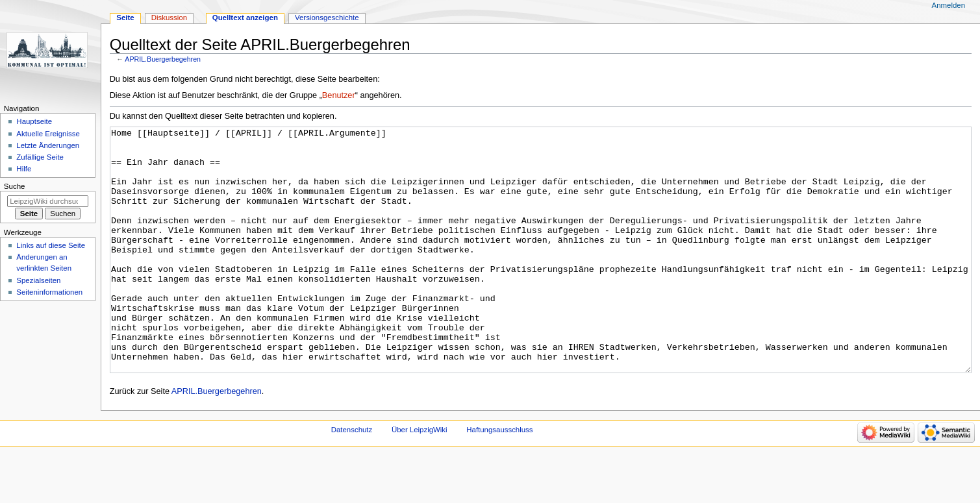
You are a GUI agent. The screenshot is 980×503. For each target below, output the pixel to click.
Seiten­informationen (49, 292)
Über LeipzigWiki (420, 478)
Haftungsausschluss (499, 478)
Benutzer (339, 95)
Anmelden (949, 5)
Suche (15, 186)
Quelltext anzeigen (245, 18)
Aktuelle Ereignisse (48, 134)
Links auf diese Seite (51, 245)
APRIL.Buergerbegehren (163, 59)
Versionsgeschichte (327, 18)
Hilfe (24, 169)
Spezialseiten (38, 280)
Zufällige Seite (40, 157)
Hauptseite (34, 121)
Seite (125, 18)
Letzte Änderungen (48, 145)
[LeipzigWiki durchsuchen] (48, 201)
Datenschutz (352, 478)
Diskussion (169, 18)
